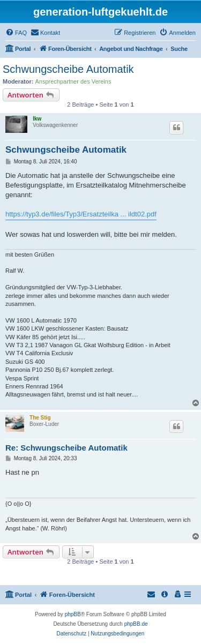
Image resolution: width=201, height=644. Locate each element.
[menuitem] (16, 33)
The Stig (40, 418)
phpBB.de (136, 624)
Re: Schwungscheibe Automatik (66, 448)
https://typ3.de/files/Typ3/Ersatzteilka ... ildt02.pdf (81, 214)
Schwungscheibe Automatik (68, 69)
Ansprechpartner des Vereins (73, 81)
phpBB (73, 614)
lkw (37, 119)
